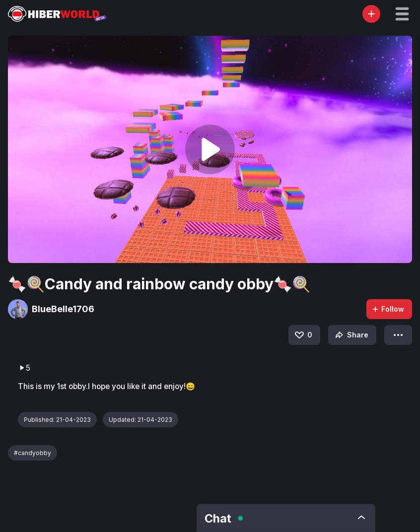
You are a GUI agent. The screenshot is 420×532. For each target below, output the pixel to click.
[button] (402, 14)
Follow (388, 309)
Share (351, 335)
